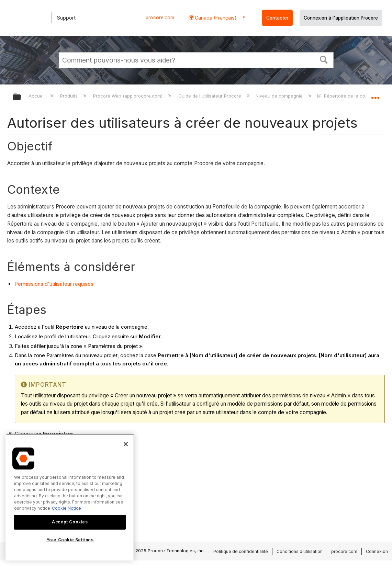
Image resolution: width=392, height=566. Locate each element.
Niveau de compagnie (280, 96)
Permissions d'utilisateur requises (54, 284)
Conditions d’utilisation (300, 551)
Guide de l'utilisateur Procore (210, 96)
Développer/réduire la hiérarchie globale (21, 97)
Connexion (377, 551)
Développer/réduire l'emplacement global (375, 95)
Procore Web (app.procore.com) (128, 96)
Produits (70, 96)
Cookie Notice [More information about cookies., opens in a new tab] (66, 508)
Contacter (277, 18)
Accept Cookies (70, 522)
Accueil (37, 96)
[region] (70, 497)
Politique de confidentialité (241, 551)
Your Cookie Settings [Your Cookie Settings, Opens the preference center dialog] (70, 540)
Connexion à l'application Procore (341, 18)
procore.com (160, 18)
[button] (324, 59)
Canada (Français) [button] (215, 18)
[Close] (126, 444)
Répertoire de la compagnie (351, 96)
